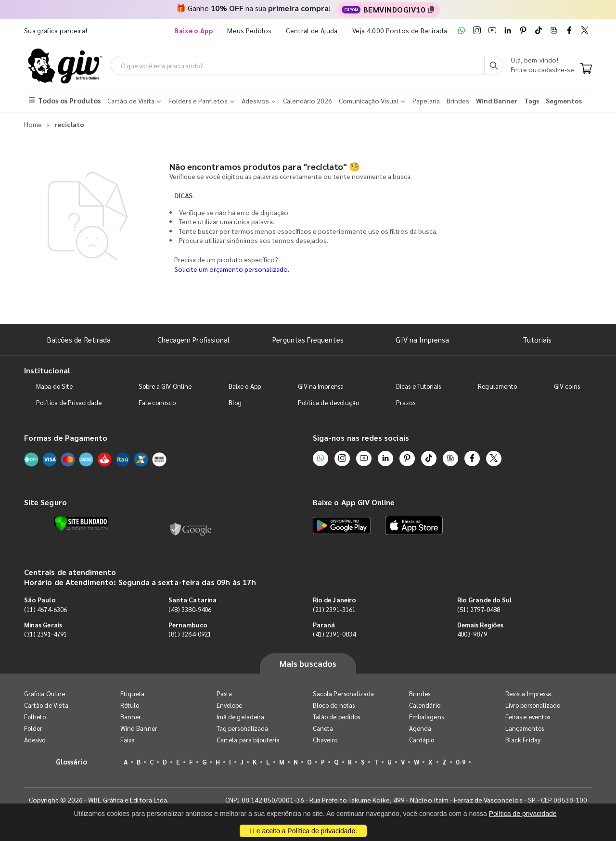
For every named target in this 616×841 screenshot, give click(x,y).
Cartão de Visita (46, 705)
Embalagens (426, 717)
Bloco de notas (334, 705)
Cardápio (422, 740)
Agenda (420, 728)
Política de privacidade (523, 814)
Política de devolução (328, 402)
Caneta (323, 728)
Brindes (420, 694)
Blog (235, 402)
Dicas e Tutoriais (418, 386)
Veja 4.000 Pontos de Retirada (400, 30)
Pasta (224, 694)
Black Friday (523, 740)
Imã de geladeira (240, 717)
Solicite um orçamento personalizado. (232, 269)
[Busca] (494, 65)
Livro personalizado (533, 705)
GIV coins (567, 386)
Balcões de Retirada (79, 339)
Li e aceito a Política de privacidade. (303, 831)
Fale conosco (157, 402)
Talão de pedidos (336, 717)
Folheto (35, 717)
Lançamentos (525, 728)
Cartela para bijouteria (248, 740)
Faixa (128, 740)
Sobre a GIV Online (165, 386)
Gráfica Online (45, 694)
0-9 (461, 762)
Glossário (72, 761)
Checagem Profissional (193, 339)
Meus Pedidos (249, 30)
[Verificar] (81, 523)
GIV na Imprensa (422, 339)
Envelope (230, 705)
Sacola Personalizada (343, 694)
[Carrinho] (586, 69)
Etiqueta (133, 694)
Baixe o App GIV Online (354, 502)
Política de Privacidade (69, 402)
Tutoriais (537, 339)
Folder (33, 728)
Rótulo (130, 705)
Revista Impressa (528, 694)
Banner (131, 717)
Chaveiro (325, 740)
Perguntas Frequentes (308, 339)
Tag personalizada (242, 728)
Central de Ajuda (312, 30)
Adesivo (35, 740)
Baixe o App (245, 386)
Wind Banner (139, 728)
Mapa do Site (54, 386)
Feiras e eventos (528, 717)
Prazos (405, 402)
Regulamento (497, 386)
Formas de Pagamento (66, 438)
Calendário (425, 705)
